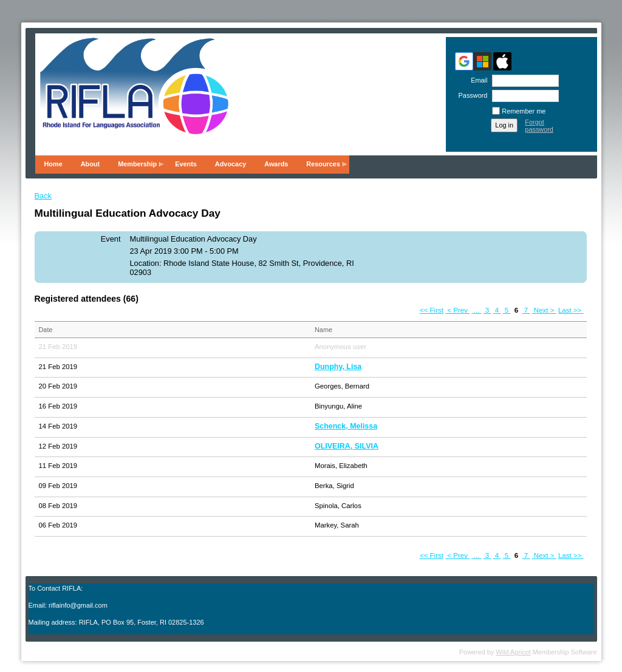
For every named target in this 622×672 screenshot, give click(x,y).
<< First (432, 310)
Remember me (524, 111)
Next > (544, 310)
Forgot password (539, 126)
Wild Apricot (513, 652)
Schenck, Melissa (346, 426)
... (476, 310)
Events (186, 164)
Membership (137, 164)
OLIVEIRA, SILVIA (347, 446)
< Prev (457, 310)
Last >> (571, 310)
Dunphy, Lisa (338, 367)
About (90, 164)
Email (477, 80)
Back (43, 196)
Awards (276, 164)
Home (53, 164)
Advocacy (231, 164)
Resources (323, 164)
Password (470, 95)
